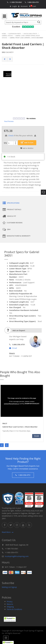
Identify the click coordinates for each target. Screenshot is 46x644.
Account (23, 6)
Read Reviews (9, 121)
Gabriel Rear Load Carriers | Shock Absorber (20, 427)
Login (13, 6)
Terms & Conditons (14, 609)
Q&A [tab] (7, 229)
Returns (10, 604)
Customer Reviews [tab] (13, 223)
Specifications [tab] (11, 203)
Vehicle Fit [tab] (9, 216)
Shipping (10, 607)
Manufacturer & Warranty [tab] (16, 236)
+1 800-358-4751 (12, 552)
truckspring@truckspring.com (17, 556)
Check (11, 135)
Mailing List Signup (9, 587)
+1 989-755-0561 (12, 549)
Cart (32, 6)
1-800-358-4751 (33, 2)
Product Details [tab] (12, 210)
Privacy (10, 602)
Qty (5, 143)
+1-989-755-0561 (16, 2)
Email (13, 348)
